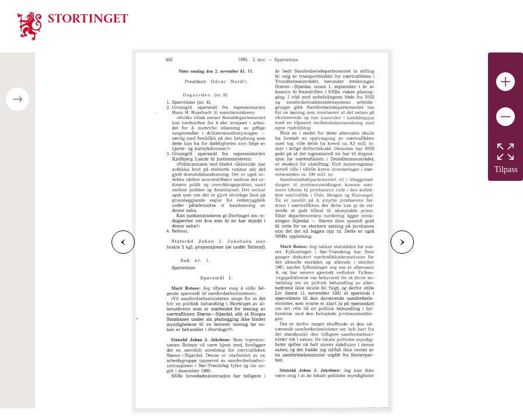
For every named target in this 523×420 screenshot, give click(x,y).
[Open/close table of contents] (18, 99)
